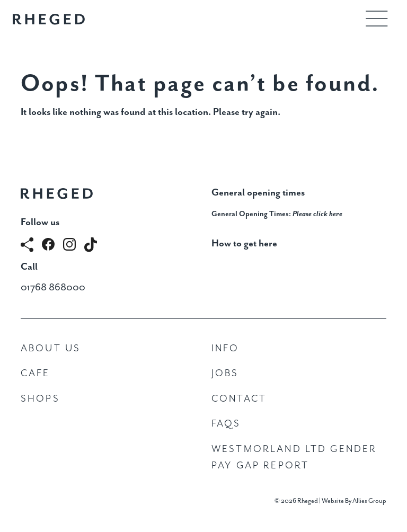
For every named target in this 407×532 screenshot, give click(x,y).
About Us (51, 348)
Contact (239, 399)
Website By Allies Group (354, 501)
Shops (40, 399)
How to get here (244, 243)
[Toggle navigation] (377, 19)
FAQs (226, 424)
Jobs (225, 373)
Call (29, 267)
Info (225, 348)
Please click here (317, 214)
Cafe (36, 373)
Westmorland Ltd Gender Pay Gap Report (294, 458)
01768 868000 (53, 287)
